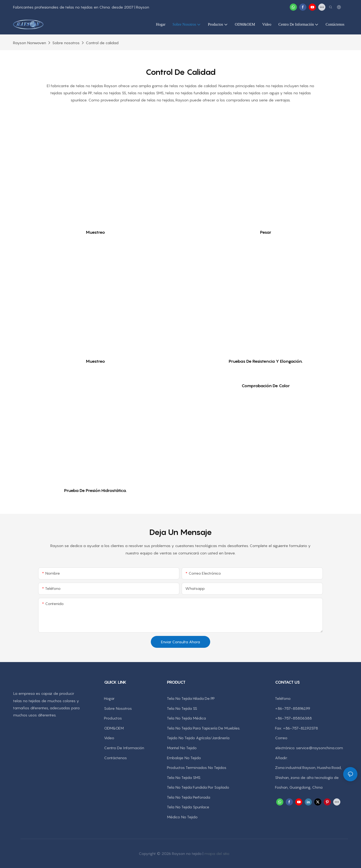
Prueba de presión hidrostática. (95, 490)
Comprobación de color (266, 386)
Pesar (266, 232)
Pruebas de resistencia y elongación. (266, 361)
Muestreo (95, 232)
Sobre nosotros (66, 43)
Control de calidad (102, 43)
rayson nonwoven (30, 43)
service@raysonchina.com (319, 748)
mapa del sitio (217, 854)
